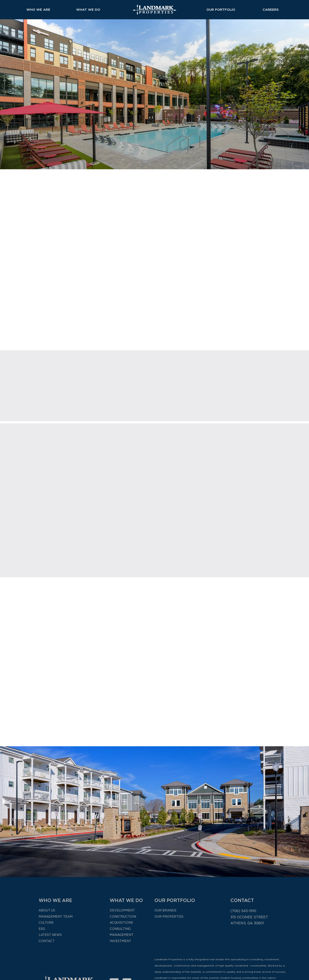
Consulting (120, 929)
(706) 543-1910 (243, 911)
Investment (120, 941)
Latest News (50, 935)
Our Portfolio (221, 10)
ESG (42, 929)
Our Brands (165, 910)
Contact (47, 941)
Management (121, 935)
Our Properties (169, 916)
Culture (46, 922)
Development (122, 910)
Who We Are (38, 10)
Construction (123, 916)
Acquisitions (121, 922)
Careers (271, 10)
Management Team (56, 916)
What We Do (88, 10)
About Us (47, 910)
